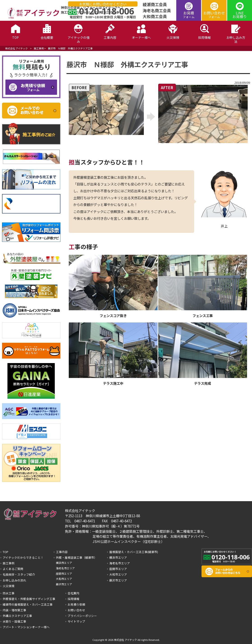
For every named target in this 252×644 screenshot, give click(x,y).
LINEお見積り (240, 15)
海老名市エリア (65, 568)
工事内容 (62, 552)
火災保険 (9, 586)
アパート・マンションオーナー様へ (26, 627)
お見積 (189, 15)
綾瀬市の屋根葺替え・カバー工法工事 (28, 604)
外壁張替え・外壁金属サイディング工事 (29, 599)
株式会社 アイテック (16, 48)
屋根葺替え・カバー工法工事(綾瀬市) (134, 552)
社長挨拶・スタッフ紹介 (19, 574)
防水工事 (9, 593)
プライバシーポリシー (82, 616)
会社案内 (73, 593)
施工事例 (39, 48)
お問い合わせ (214, 15)
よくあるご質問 (13, 569)
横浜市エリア (64, 563)
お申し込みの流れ (14, 580)
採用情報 (73, 599)
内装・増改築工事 (14, 610)
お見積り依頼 (76, 604)
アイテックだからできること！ (23, 557)
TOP (6, 552)
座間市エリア (64, 573)
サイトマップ (76, 621)
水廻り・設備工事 (14, 621)
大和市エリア (64, 579)
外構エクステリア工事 (17, 616)
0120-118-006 (107, 11)
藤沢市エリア (64, 584)
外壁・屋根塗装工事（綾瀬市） (76, 557)
